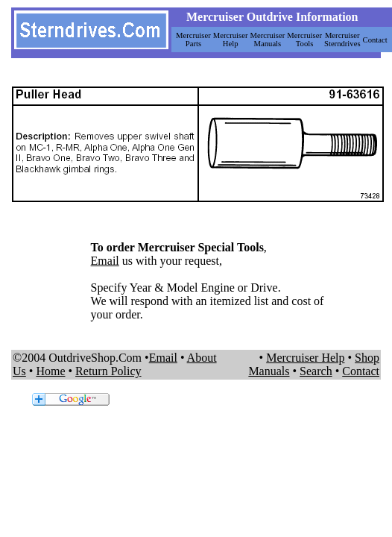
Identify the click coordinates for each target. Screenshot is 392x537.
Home (50, 371)
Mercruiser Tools (304, 40)
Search (316, 371)
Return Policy (108, 371)
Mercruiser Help (231, 40)
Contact (375, 40)
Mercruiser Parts (193, 40)
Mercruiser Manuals (268, 40)
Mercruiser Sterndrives (342, 40)
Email (105, 261)
